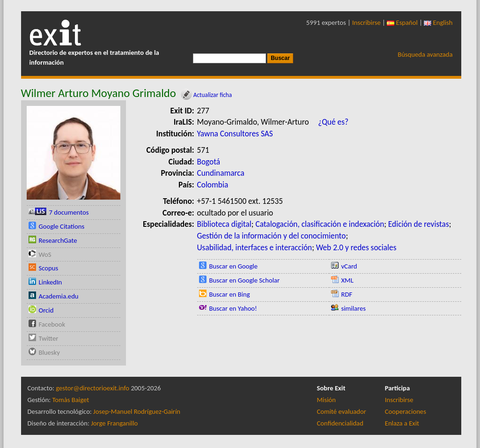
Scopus (49, 268)
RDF (347, 294)
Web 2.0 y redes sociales (356, 247)
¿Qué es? (333, 122)
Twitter (49, 338)
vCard (349, 266)
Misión (326, 400)
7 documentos (69, 212)
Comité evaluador (342, 411)
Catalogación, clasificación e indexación (320, 224)
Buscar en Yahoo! (233, 308)
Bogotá (209, 162)
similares (354, 308)
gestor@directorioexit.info (92, 388)
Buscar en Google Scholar (245, 280)
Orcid (46, 310)
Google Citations (62, 226)
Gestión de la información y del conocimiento (272, 236)
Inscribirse (366, 22)
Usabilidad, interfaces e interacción (255, 247)
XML (347, 280)
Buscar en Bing (230, 294)
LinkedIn (51, 282)
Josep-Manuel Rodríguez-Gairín (137, 411)
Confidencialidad (340, 423)
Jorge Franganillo (114, 423)
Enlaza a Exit (402, 423)
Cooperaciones (406, 411)
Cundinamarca (221, 173)
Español (402, 22)
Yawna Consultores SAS (235, 134)
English (438, 22)
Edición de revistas (419, 224)
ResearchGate (58, 240)
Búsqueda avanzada (425, 54)
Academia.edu (59, 296)
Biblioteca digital (224, 224)
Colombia (213, 185)
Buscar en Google (234, 266)
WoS (45, 254)
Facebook (52, 324)
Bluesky (49, 352)
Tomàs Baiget (70, 400)
